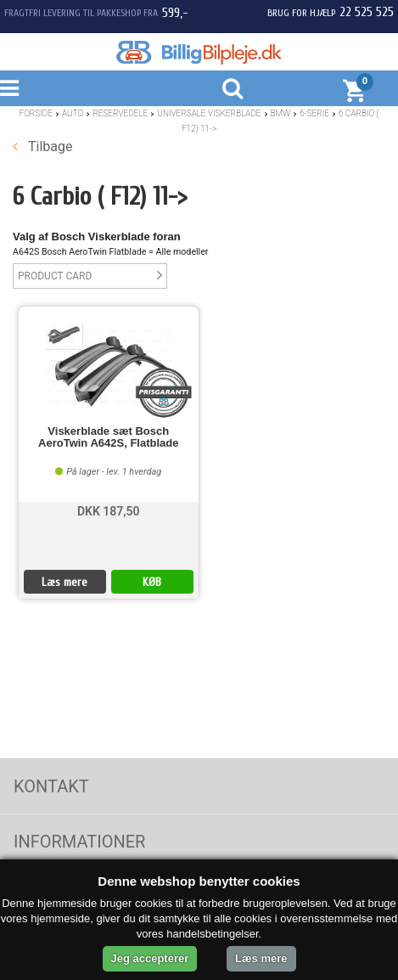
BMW (281, 113)
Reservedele (120, 113)
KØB (152, 582)
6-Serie (314, 113)
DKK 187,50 (109, 511)
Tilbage (42, 146)
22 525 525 (367, 12)
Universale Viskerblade (209, 113)
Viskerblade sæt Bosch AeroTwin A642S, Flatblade (108, 437)
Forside (36, 113)
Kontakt (51, 786)
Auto (73, 113)
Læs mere (64, 582)
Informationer (79, 842)
